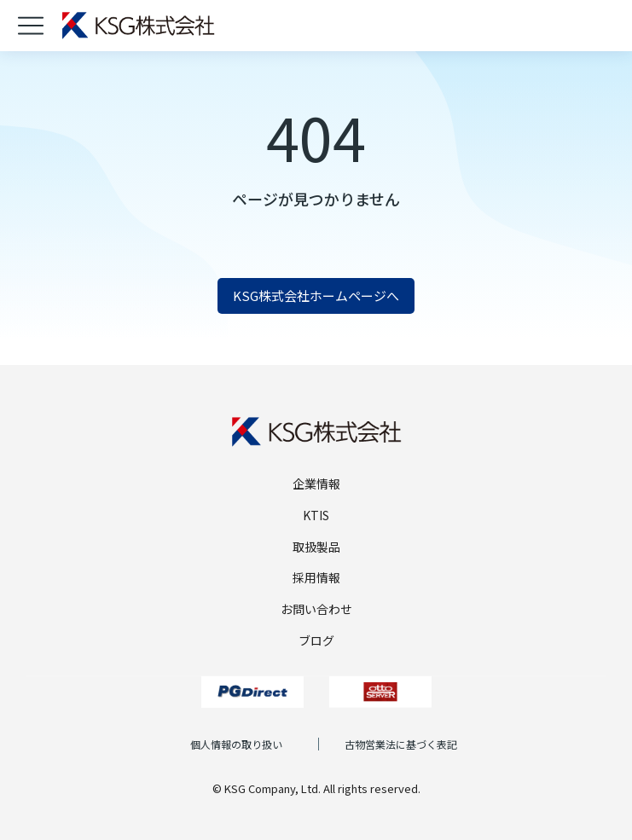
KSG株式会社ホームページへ (316, 295)
